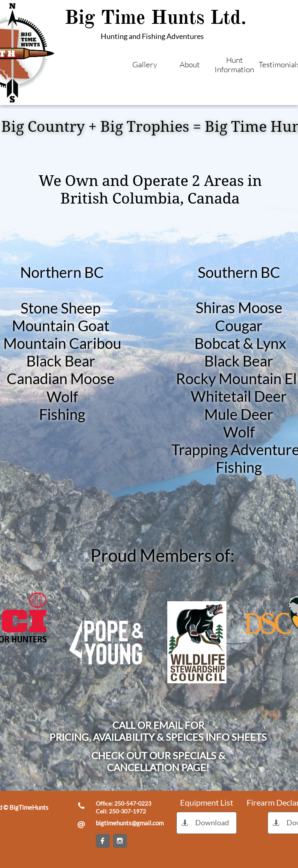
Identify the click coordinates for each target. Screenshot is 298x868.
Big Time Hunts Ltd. (155, 17)
